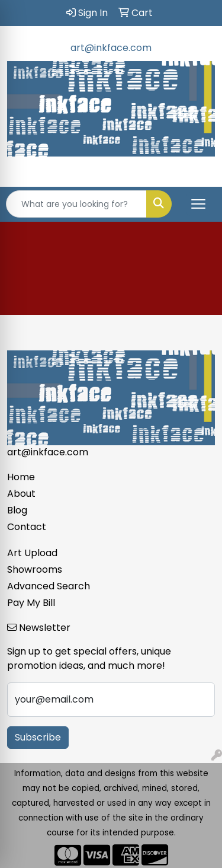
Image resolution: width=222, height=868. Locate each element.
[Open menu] (198, 204)
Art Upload (32, 553)
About (21, 494)
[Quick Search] (76, 204)
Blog (17, 510)
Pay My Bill (31, 603)
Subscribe (38, 737)
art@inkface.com (111, 48)
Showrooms (35, 569)
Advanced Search (49, 586)
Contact (27, 527)
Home (21, 477)
